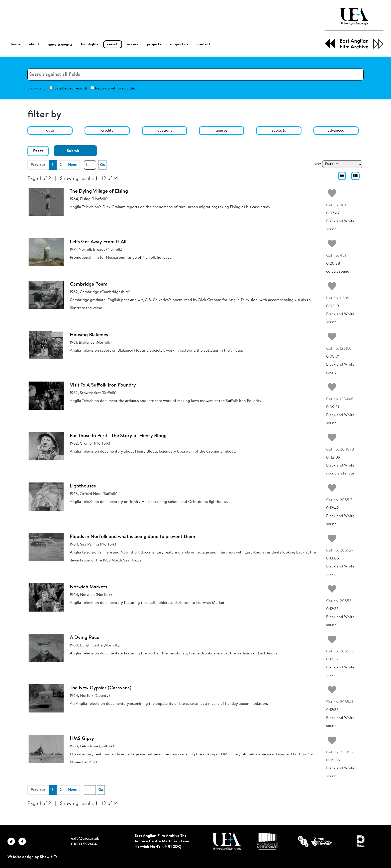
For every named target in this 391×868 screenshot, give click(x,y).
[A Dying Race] (46, 648)
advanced (336, 131)
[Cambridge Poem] (46, 295)
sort (318, 164)
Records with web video (113, 88)
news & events (60, 44)
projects (154, 44)
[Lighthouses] (46, 496)
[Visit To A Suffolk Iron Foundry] (46, 395)
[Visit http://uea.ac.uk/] (227, 841)
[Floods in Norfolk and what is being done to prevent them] (46, 547)
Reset (38, 151)
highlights (90, 44)
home (16, 44)
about (34, 44)
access (133, 44)
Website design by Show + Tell (34, 857)
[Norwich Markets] (46, 597)
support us (179, 44)
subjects (279, 131)
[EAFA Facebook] (23, 841)
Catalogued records (69, 88)
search (113, 44)
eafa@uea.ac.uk (85, 839)
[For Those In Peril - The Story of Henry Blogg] (46, 446)
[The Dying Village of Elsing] (46, 202)
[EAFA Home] (354, 28)
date (50, 131)
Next (72, 165)
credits (107, 131)
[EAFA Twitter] (13, 841)
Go (102, 165)
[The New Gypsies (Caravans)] (46, 698)
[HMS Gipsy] (46, 749)
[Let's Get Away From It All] (46, 252)
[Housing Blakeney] (46, 345)
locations (164, 131)
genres (222, 131)
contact (203, 44)
